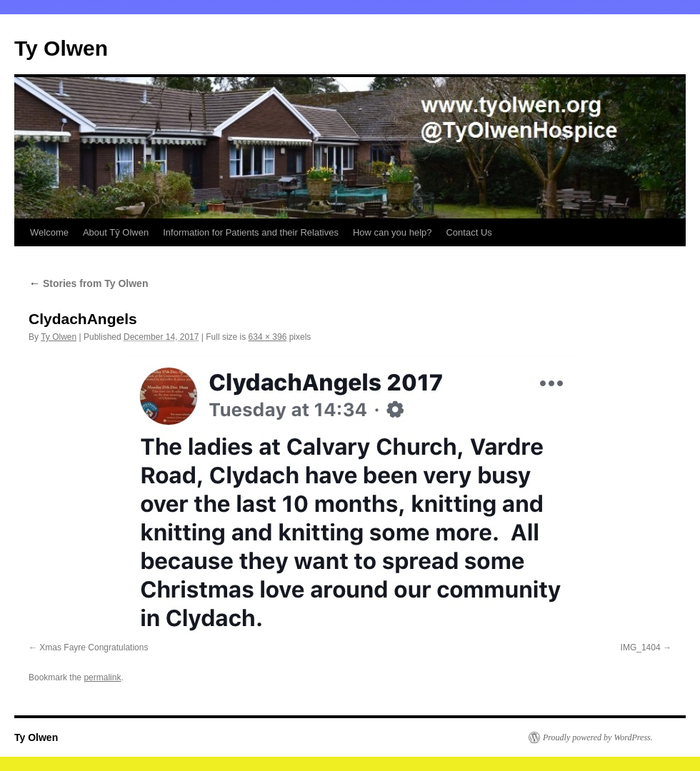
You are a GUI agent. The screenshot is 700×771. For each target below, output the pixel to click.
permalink (102, 677)
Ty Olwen (61, 48)
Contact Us (469, 232)
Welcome (49, 232)
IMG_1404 (641, 647)
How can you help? (392, 232)
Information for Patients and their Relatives (251, 232)
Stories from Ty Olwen (88, 283)
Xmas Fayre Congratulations (94, 647)
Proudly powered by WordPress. (598, 737)
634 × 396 (268, 337)
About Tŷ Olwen (116, 232)
